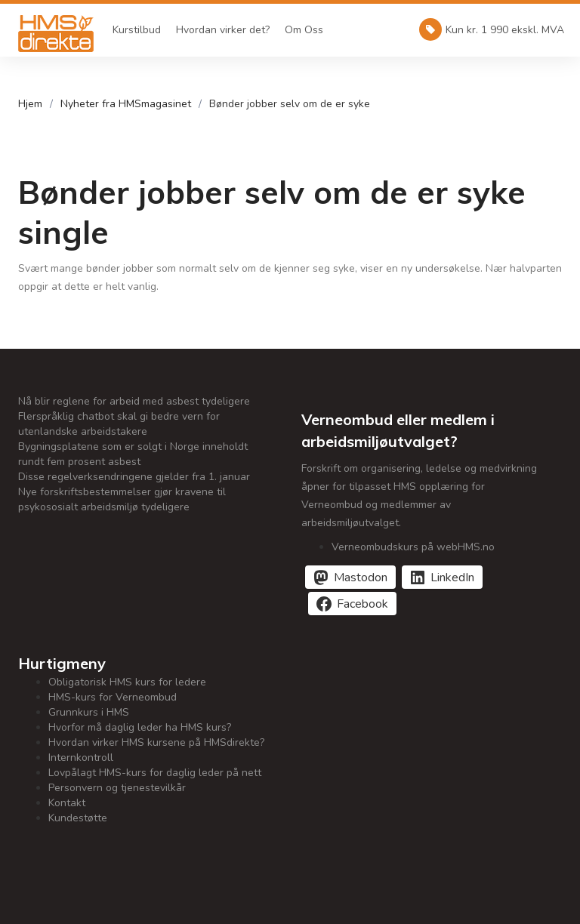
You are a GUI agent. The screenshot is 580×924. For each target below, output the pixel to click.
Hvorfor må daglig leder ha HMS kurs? (140, 727)
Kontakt (67, 803)
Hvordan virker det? (223, 30)
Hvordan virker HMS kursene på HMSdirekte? (156, 742)
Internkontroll (81, 758)
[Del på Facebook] (352, 604)
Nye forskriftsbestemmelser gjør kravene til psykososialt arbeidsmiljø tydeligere (122, 499)
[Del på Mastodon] (350, 577)
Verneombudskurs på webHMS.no (413, 547)
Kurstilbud (137, 30)
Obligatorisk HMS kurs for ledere (127, 682)
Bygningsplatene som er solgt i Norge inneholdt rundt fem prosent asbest (133, 454)
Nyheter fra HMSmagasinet (126, 104)
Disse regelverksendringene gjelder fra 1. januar (134, 477)
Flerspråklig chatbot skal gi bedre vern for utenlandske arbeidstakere (119, 424)
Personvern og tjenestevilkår (117, 788)
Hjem (30, 104)
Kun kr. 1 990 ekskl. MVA (492, 29)
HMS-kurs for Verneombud (113, 697)
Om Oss (304, 30)
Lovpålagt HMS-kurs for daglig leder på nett (155, 773)
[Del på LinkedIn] (442, 577)
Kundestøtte (78, 818)
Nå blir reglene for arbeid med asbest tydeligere (134, 401)
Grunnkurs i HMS (89, 712)
